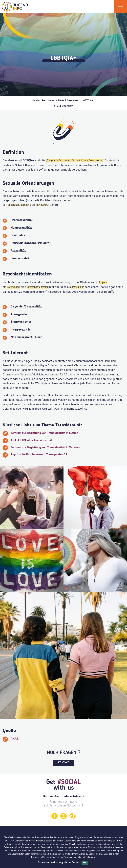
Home (51, 100)
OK (85, 863)
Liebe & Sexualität (68, 100)
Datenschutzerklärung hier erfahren (58, 863)
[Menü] (120, 7)
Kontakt (63, 763)
